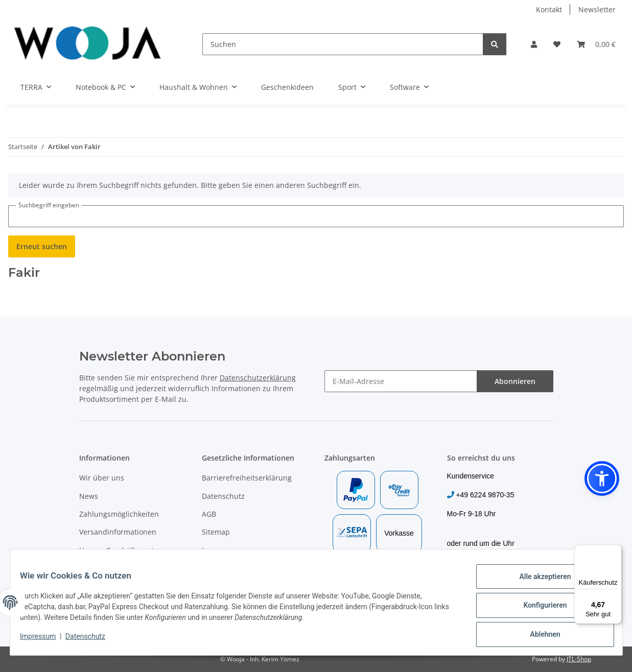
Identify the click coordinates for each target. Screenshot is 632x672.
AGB (209, 514)
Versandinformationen (118, 532)
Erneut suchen (42, 246)
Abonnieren (515, 381)
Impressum (44, 640)
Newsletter (597, 9)
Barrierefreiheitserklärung (247, 478)
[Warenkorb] (596, 44)
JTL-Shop (579, 659)
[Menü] (616, 551)
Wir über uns (102, 478)
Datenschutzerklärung (258, 378)
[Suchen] (343, 44)
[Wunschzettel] (557, 44)
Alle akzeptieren (539, 583)
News (89, 496)
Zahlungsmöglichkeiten (119, 514)
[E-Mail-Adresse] (401, 381)
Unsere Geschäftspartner (122, 550)
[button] (534, 44)
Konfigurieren (539, 609)
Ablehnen (539, 636)
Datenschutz (91, 640)
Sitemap (216, 532)
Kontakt (549, 9)
